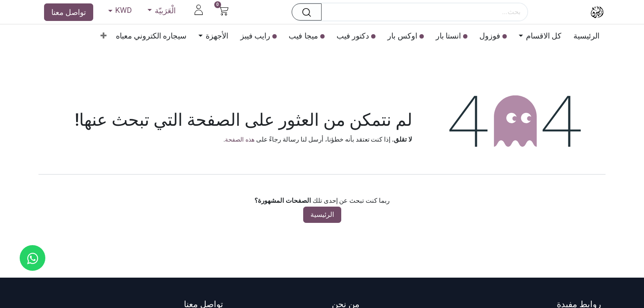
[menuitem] (583, 36)
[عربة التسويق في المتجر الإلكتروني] (223, 10)
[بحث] (304, 12)
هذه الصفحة (239, 139)
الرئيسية (322, 215)
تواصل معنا (69, 12)
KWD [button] (123, 10)
